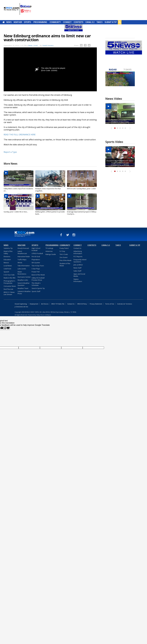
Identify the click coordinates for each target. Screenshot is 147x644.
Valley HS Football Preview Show (38, 279)
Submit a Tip (111, 22)
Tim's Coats (64, 254)
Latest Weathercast (22, 252)
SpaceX (6, 272)
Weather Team (23, 288)
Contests (78, 22)
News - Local (33, 45)
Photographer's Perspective (9, 282)
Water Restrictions (22, 273)
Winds (20, 263)
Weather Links (23, 280)
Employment (34, 304)
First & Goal (36, 256)
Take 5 (100, 22)
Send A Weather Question (24, 284)
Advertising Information (78, 252)
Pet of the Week (66, 260)
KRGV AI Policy (82, 304)
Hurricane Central (24, 277)
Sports (27, 22)
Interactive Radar (24, 256)
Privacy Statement (96, 304)
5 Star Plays (36, 269)
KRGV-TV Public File (58, 304)
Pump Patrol (64, 248)
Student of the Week (65, 265)
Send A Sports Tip (38, 288)
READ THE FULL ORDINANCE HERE (20, 135)
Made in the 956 (9, 278)
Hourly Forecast (23, 248)
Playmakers (36, 260)
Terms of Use (110, 304)
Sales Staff (77, 271)
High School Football (36, 249)
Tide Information (24, 266)
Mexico (6, 263)
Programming (40, 22)
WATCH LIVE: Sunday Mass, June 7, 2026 (81, 189)
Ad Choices (45, 304)
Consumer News (10, 286)
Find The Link (8, 289)
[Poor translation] (7, 328)
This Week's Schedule (36, 284)
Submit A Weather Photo (24, 292)
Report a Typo (10, 152)
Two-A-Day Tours (38, 266)
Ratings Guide (51, 254)
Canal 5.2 (90, 22)
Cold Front (7, 269)
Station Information (78, 280)
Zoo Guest (63, 257)
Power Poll (36, 272)
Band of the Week (38, 275)
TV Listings (49, 248)
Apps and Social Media (79, 275)
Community (55, 22)
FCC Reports (78, 256)
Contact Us (77, 248)
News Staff (77, 268)
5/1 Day (62, 251)
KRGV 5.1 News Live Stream (9, 293)
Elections (7, 256)
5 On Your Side (9, 275)
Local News (8, 266)
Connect (67, 22)
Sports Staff (36, 291)
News (9, 22)
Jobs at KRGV (78, 265)
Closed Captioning (21, 304)
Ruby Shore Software (44, 315)
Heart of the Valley (8, 252)
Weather (18, 22)
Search (120, 22)
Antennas (49, 251)
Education (7, 260)
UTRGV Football (37, 253)
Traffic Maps (22, 260)
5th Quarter (36, 263)
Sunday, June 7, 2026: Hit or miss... (16, 212)
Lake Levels (22, 269)
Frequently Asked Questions (80, 261)
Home (4, 22)
